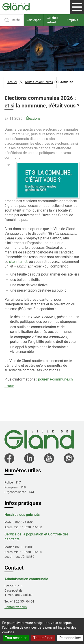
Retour (9, 386)
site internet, (18, 262)
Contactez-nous (16, 607)
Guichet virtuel (52, 20)
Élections (33, 118)
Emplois (72, 20)
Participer (33, 20)
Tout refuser (43, 638)
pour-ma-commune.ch (55, 379)
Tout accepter (16, 638)
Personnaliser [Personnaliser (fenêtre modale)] (70, 638)
